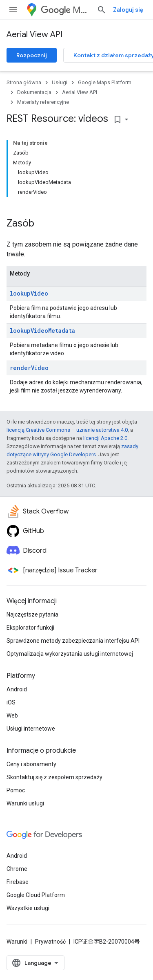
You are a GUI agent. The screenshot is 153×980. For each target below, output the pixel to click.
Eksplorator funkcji (30, 628)
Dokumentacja (34, 92)
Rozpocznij (32, 55)
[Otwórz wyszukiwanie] (102, 10)
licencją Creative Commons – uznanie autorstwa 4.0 (67, 430)
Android (17, 689)
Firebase (18, 882)
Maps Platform (65, 10)
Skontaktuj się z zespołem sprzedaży (54, 777)
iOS (11, 702)
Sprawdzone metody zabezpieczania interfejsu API (73, 641)
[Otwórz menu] (13, 10)
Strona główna (24, 82)
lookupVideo (29, 293)
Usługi (60, 82)
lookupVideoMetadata (42, 331)
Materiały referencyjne (43, 102)
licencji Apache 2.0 (105, 438)
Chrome (17, 869)
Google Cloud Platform (36, 895)
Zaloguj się (128, 10)
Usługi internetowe (31, 729)
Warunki (17, 942)
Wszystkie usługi (28, 908)
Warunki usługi (25, 803)
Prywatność (50, 942)
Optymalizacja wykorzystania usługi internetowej (70, 654)
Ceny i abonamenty (31, 764)
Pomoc (16, 790)
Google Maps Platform (105, 82)
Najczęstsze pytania (32, 614)
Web (12, 715)
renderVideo (29, 368)
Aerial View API (34, 35)
